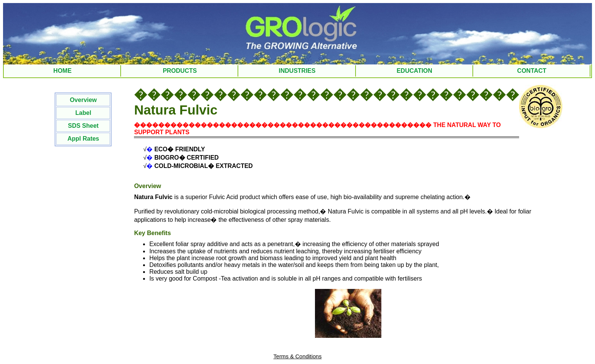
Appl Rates (83, 139)
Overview (83, 100)
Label (83, 113)
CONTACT (532, 71)
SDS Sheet (83, 126)
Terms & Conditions (297, 356)
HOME (63, 71)
